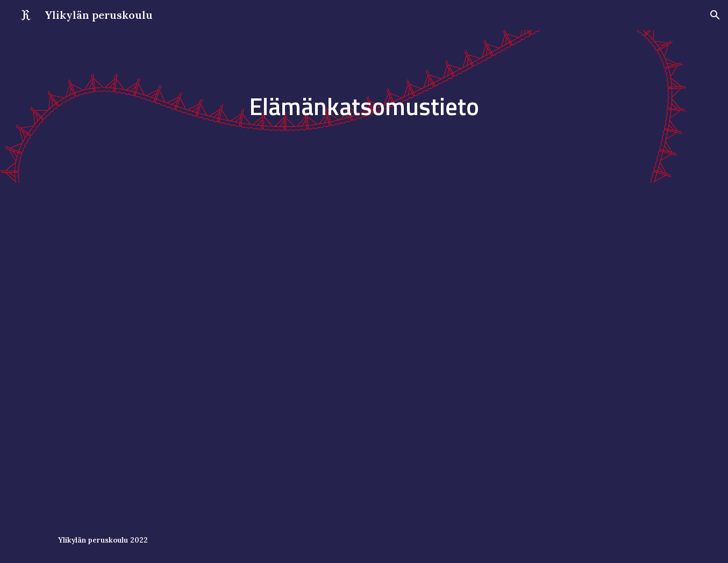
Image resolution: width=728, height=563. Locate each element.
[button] (715, 15)
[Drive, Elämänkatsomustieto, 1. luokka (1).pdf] (364, 350)
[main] (364, 107)
